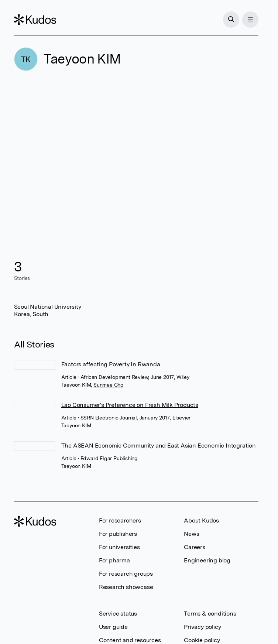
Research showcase (126, 587)
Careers (195, 547)
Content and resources (130, 640)
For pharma (114, 560)
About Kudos (201, 520)
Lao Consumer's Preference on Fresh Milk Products (130, 405)
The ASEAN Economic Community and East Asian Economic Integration (159, 446)
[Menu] (250, 20)
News (191, 534)
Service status (118, 614)
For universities (119, 547)
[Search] (231, 20)
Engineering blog (207, 560)
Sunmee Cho (108, 385)
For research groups (126, 574)
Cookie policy (202, 640)
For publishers (118, 534)
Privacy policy (202, 627)
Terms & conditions (210, 614)
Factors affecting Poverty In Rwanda (111, 364)
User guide (113, 627)
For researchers (120, 520)
